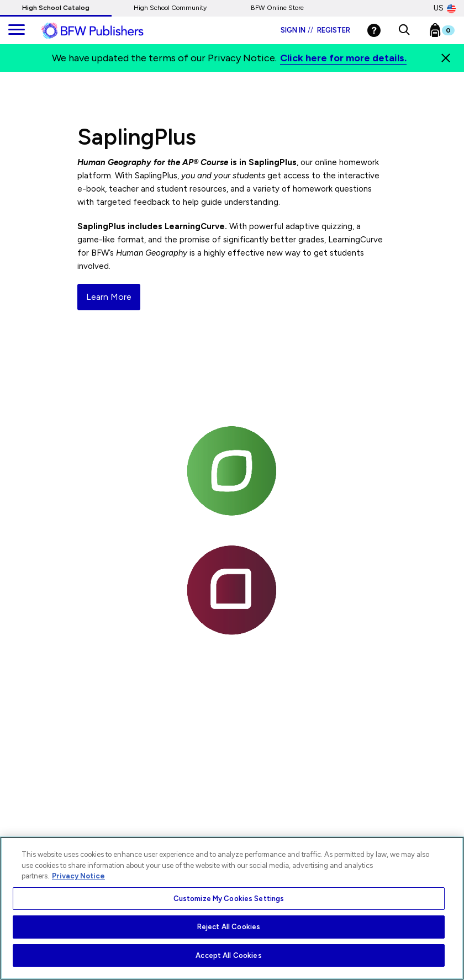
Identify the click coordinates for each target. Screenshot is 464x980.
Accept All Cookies (228, 955)
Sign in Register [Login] (315, 30)
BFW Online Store (277, 8)
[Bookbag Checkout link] (449, 33)
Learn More (109, 297)
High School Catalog (56, 8)
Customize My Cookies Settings (229, 899)
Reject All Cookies (229, 927)
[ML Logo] (105, 31)
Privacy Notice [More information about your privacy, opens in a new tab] (78, 876)
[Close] (446, 58)
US (445, 8)
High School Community (170, 8)
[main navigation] (17, 30)
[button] (404, 30)
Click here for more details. (343, 58)
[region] (232, 908)
